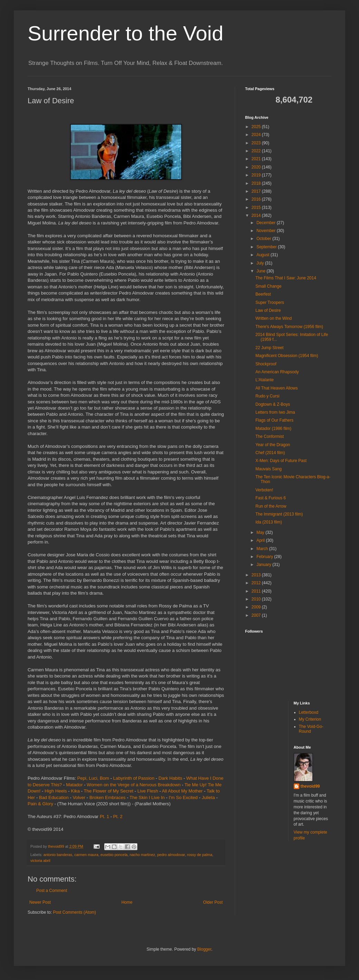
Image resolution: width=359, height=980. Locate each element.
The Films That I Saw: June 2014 (286, 278)
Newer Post (40, 902)
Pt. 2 (118, 816)
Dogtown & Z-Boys (273, 404)
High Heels (56, 791)
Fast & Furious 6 (271, 498)
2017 (257, 191)
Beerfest (263, 294)
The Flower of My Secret (109, 791)
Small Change (268, 286)
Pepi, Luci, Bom (93, 778)
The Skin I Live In (147, 798)
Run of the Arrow (271, 506)
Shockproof (266, 364)
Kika (75, 791)
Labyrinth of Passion (134, 778)
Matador (74, 785)
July (261, 263)
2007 (257, 615)
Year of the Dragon (273, 445)
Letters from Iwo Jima (275, 412)
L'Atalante (265, 380)
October (264, 239)
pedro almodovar (171, 855)
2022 (257, 151)
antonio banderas (58, 855)
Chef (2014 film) (270, 453)
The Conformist (270, 436)
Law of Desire (268, 310)
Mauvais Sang (269, 469)
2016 (257, 199)
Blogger (204, 949)
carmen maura (86, 855)
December (267, 223)
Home (127, 902)
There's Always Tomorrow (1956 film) (289, 327)
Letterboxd (309, 712)
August (264, 255)
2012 (257, 583)
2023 (257, 143)
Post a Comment (52, 891)
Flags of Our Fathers (274, 420)
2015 (257, 208)
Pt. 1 (104, 816)
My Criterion (310, 719)
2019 (257, 175)
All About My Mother (182, 791)
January (264, 565)
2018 (257, 183)
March (263, 549)
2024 (257, 135)
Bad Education (54, 798)
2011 (257, 591)
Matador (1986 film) (273, 429)
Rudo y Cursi (267, 396)
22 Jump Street (269, 348)
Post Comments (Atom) (74, 912)
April (261, 540)
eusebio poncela (114, 855)
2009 (257, 607)
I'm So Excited (183, 798)
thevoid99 (310, 786)
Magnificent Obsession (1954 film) (287, 356)
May (261, 532)
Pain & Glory (40, 804)
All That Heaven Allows (277, 388)
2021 (257, 159)
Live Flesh (148, 791)
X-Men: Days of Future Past (281, 461)
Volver (79, 798)
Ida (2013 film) (269, 522)
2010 (257, 599)
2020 (257, 167)
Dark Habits (170, 778)
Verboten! (264, 490)
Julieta (208, 798)
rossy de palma (200, 855)
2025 (257, 127)
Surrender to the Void (125, 33)
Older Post (213, 902)
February (265, 557)
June (261, 271)
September (267, 247)
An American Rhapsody (277, 372)
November (267, 231)
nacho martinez (143, 855)
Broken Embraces (108, 798)
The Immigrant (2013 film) (279, 514)
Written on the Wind (274, 318)
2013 (257, 575)
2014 (257, 215)
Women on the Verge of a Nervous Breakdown (134, 785)
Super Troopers (270, 302)
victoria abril (40, 861)
